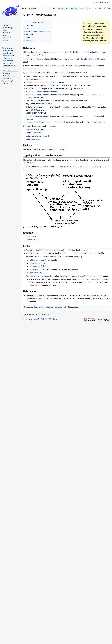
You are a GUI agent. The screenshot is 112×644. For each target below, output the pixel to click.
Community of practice (35, 130)
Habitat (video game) (37, 260)
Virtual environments (53, 307)
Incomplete (39, 307)
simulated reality (36, 273)
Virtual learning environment (37, 136)
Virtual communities (37, 263)
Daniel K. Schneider (89, 59)
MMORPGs (77, 89)
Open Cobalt (31, 237)
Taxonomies (73, 307)
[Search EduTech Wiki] (100, 8)
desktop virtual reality (34, 98)
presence (34, 69)
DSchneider (49, 167)
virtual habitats (46, 104)
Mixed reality (31, 122)
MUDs (65, 82)
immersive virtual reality (66, 101)
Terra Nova (30, 253)
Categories (28, 307)
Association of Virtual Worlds (38, 276)
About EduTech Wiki (40, 319)
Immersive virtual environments (39, 116)
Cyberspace (34, 266)
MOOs (56, 82)
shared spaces (29, 163)
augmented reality (63, 122)
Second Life (31, 240)
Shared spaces (32, 76)
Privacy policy (27, 319)
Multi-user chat (37, 85)
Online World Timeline (55, 149)
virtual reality (79, 122)
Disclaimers (53, 319)
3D (65, 307)
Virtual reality (31, 113)
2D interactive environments (46, 92)
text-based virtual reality (36, 82)
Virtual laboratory (33, 139)
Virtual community (33, 133)
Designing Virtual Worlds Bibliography (41, 250)
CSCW (34, 110)
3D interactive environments (46, 95)
